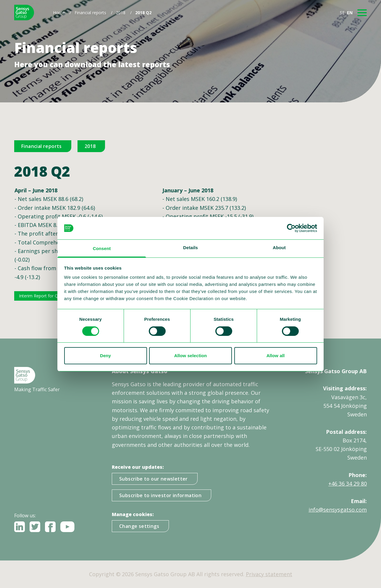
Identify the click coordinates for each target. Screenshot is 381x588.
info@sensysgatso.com (338, 510)
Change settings (139, 526)
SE (342, 13)
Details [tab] (190, 248)
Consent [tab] (102, 248)
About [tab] (279, 248)
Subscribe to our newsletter (154, 479)
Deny (105, 356)
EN (350, 13)
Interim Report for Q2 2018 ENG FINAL (56, 296)
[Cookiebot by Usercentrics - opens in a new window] (291, 228)
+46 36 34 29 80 (348, 484)
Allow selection (191, 356)
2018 (121, 13)
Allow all (276, 356)
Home (59, 13)
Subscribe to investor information (160, 495)
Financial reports (90, 13)
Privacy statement (269, 574)
